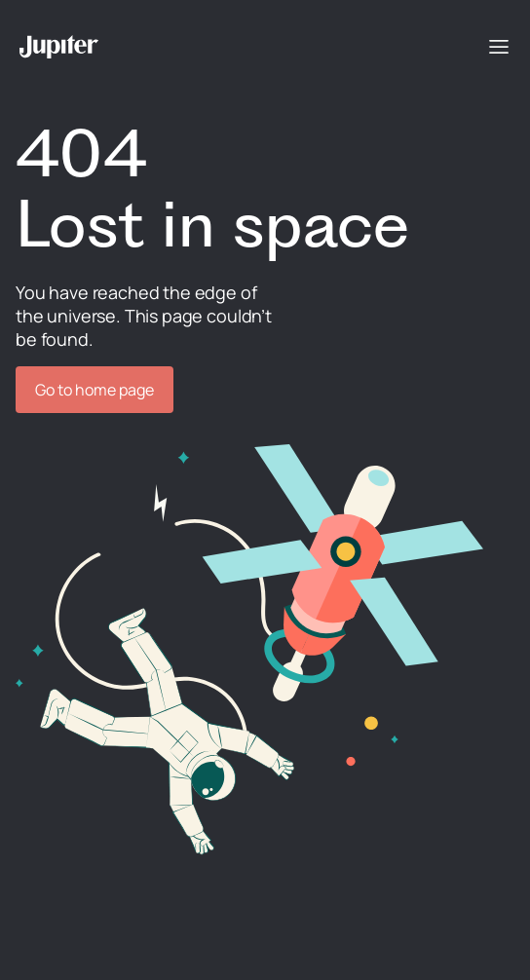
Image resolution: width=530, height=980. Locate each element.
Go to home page (95, 390)
